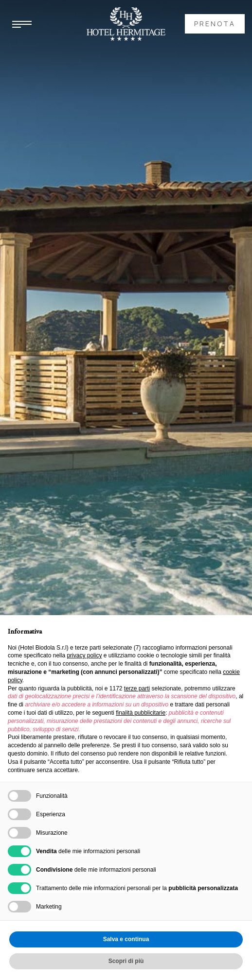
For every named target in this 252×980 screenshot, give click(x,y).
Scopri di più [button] (126, 961)
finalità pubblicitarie (141, 713)
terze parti (137, 688)
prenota (215, 24)
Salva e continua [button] (126, 939)
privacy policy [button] (84, 655)
